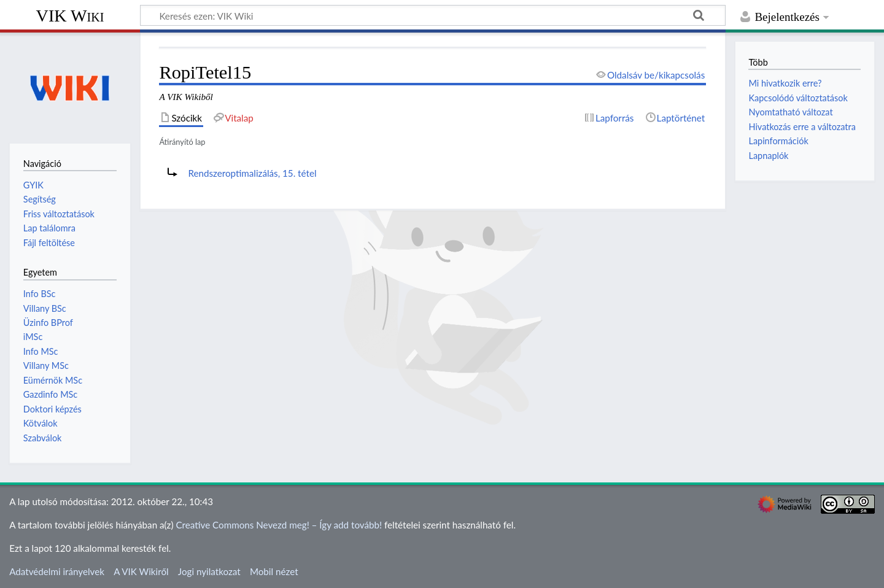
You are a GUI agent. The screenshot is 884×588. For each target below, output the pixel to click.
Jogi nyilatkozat (209, 571)
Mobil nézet (274, 571)
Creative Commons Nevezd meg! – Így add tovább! (279, 525)
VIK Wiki (70, 16)
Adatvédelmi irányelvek (57, 571)
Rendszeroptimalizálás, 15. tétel (252, 173)
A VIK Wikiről (141, 571)
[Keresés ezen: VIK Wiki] (433, 15)
